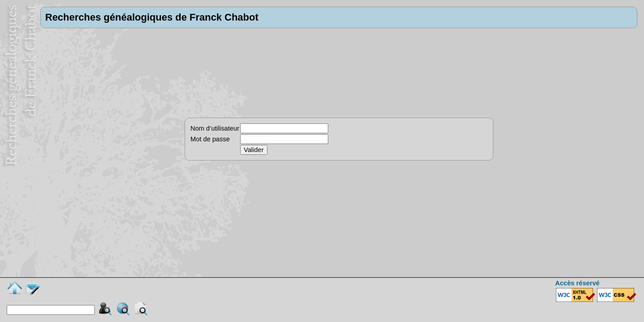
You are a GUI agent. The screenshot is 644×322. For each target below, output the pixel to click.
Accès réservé (577, 283)
